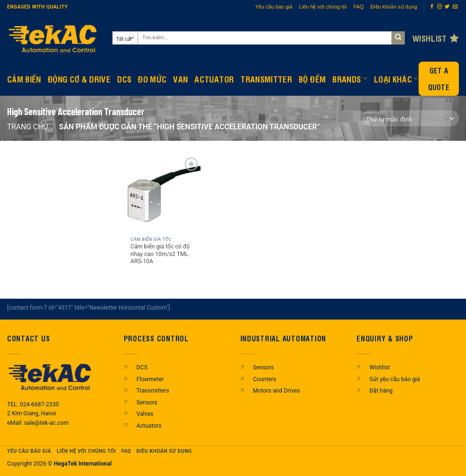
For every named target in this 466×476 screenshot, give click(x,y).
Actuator (214, 79)
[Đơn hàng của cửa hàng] (411, 118)
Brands (350, 79)
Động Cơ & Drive (79, 79)
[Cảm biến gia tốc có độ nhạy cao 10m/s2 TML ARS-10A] (162, 193)
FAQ (359, 7)
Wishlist (379, 367)
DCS (124, 79)
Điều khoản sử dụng (394, 7)
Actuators (149, 426)
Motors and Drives (276, 391)
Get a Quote (439, 79)
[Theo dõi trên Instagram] (439, 7)
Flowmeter (150, 379)
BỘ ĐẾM (312, 79)
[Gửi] (398, 38)
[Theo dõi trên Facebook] (432, 7)
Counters (264, 379)
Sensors (147, 403)
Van (180, 79)
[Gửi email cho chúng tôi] (455, 7)
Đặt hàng (381, 391)
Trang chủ (27, 127)
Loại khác (396, 79)
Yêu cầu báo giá (274, 7)
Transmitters (153, 391)
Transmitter (266, 79)
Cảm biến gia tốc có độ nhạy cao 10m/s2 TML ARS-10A (160, 254)
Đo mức (152, 79)
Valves (145, 414)
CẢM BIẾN (24, 79)
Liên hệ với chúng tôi (323, 7)
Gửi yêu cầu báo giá (395, 379)
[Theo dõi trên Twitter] (447, 7)
